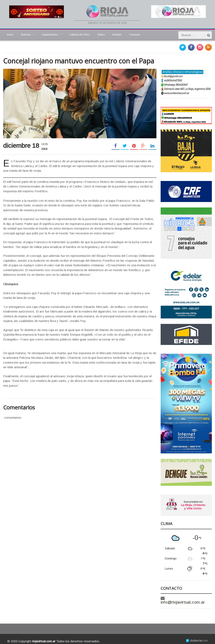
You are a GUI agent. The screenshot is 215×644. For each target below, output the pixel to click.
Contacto (135, 35)
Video (101, 35)
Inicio (10, 35)
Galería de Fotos (80, 35)
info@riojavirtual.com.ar (190, 598)
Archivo (117, 35)
